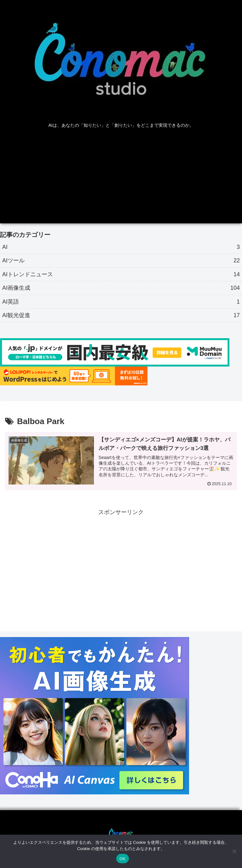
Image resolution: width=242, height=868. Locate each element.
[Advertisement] (121, 179)
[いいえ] (234, 851)
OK (122, 859)
